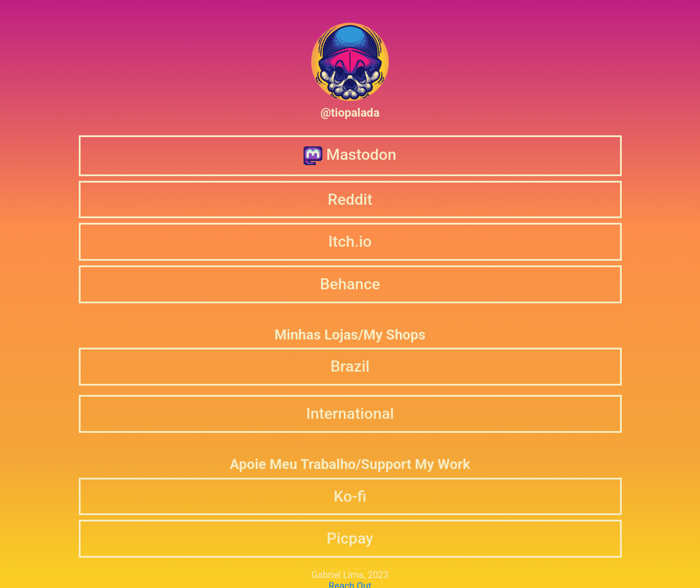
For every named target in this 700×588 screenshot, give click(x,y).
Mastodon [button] (350, 155)
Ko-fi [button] (350, 496)
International (350, 413)
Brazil (350, 366)
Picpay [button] (350, 538)
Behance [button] (350, 284)
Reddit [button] (350, 199)
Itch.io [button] (350, 241)
